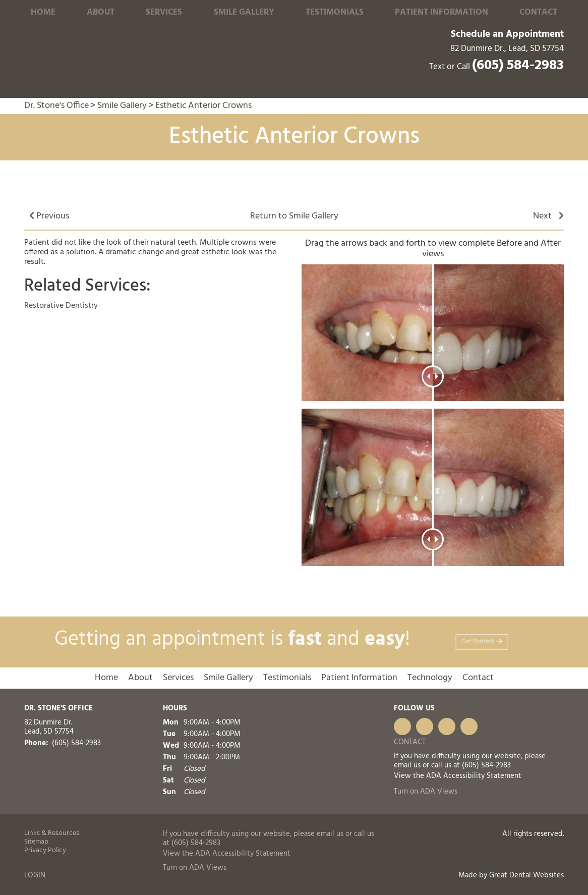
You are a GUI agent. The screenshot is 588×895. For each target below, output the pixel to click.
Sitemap (36, 842)
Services (164, 13)
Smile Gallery (244, 13)
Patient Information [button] (442, 13)
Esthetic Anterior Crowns (203, 106)
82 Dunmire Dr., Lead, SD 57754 (507, 49)
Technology (430, 679)
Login (35, 875)
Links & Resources (52, 834)
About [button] (101, 13)
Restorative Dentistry (61, 306)
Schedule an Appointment (500, 34)
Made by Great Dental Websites (511, 875)
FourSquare (492, 84)
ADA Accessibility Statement (474, 776)
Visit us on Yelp (534, 84)
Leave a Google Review (513, 84)
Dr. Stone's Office (56, 106)
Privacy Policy (45, 851)
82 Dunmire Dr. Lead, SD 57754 (49, 727)
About (140, 679)
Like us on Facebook (555, 84)
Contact (538, 13)
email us (407, 765)
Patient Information (359, 679)
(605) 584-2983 (518, 65)
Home (43, 13)
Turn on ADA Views (426, 792)
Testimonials (335, 13)
